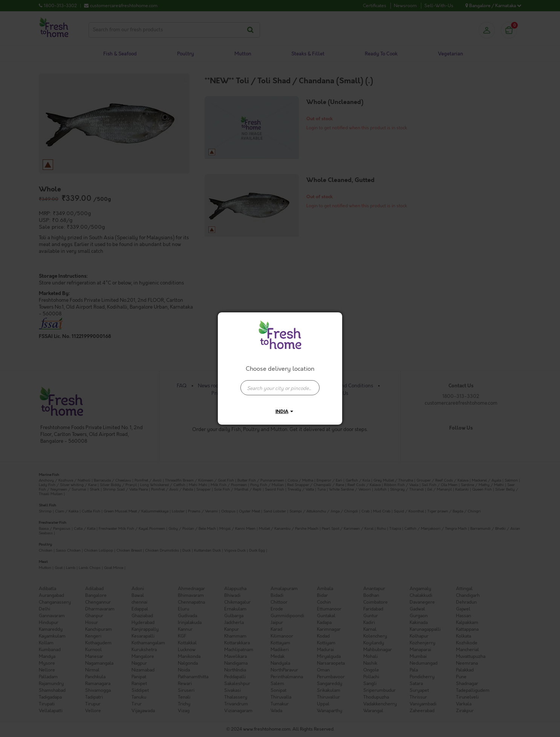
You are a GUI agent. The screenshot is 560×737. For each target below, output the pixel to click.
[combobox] (280, 384)
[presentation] (280, 388)
